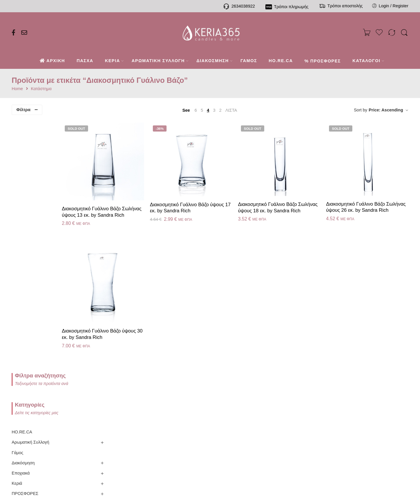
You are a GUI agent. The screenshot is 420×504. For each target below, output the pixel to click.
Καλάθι (353, 399)
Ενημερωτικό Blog (67, 433)
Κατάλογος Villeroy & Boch (66, 419)
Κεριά (17, 235)
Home (17, 89)
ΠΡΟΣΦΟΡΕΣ (25, 246)
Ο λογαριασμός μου (210, 399)
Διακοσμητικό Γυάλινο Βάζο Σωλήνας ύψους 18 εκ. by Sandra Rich (294, 199)
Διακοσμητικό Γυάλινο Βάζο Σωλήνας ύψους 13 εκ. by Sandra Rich (145, 202)
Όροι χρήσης (282, 439)
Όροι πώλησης (282, 426)
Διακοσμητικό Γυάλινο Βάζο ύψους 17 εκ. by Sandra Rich (221, 196)
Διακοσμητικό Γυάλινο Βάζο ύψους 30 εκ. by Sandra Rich (146, 315)
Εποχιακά (21, 225)
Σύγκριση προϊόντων (210, 439)
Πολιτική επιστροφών (282, 399)
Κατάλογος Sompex (66, 406)
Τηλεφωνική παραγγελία (138, 399)
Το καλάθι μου (210, 426)
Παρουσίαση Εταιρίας (67, 392)
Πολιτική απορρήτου (282, 412)
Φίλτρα (23, 110)
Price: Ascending (386, 110)
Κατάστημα (41, 89)
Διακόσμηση (23, 215)
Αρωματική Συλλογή (30, 194)
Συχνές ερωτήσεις (138, 439)
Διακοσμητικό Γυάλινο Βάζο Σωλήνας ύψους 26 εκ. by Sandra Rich (369, 198)
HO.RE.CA (22, 184)
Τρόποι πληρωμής (138, 412)
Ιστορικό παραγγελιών (210, 412)
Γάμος (17, 204)
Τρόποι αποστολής (138, 426)
